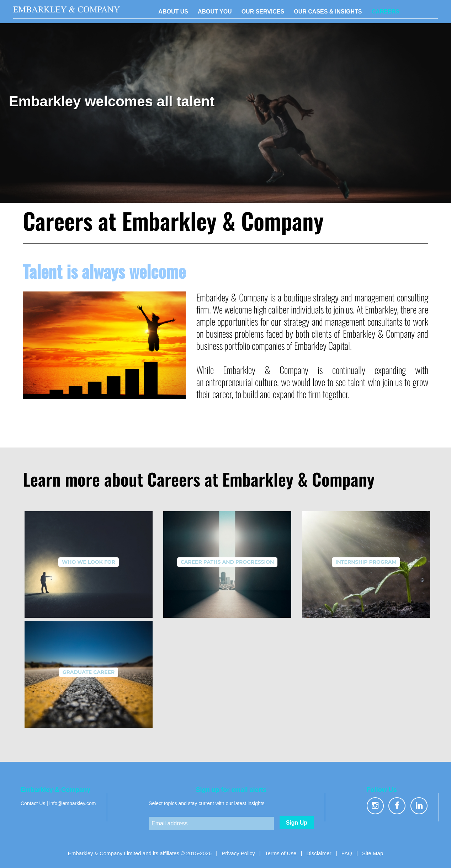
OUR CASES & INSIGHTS (328, 12)
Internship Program (366, 562)
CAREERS (385, 12)
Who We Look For (89, 562)
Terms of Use (281, 853)
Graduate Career (89, 672)
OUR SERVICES (263, 12)
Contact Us (33, 803)
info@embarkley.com (73, 803)
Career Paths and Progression (227, 562)
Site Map (373, 853)
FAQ (347, 853)
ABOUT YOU (215, 12)
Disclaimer (319, 853)
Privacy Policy (238, 853)
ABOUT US (173, 12)
